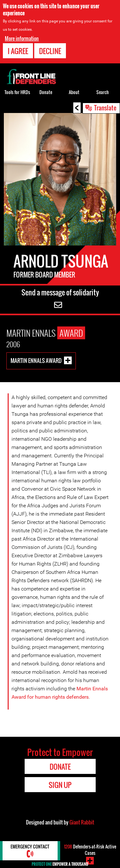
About (74, 92)
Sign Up (60, 785)
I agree (18, 51)
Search (103, 92)
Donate (46, 92)
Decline (50, 51)
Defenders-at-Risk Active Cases (90, 850)
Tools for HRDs (17, 92)
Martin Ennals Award (36, 360)
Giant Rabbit (82, 822)
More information (22, 38)
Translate (105, 108)
